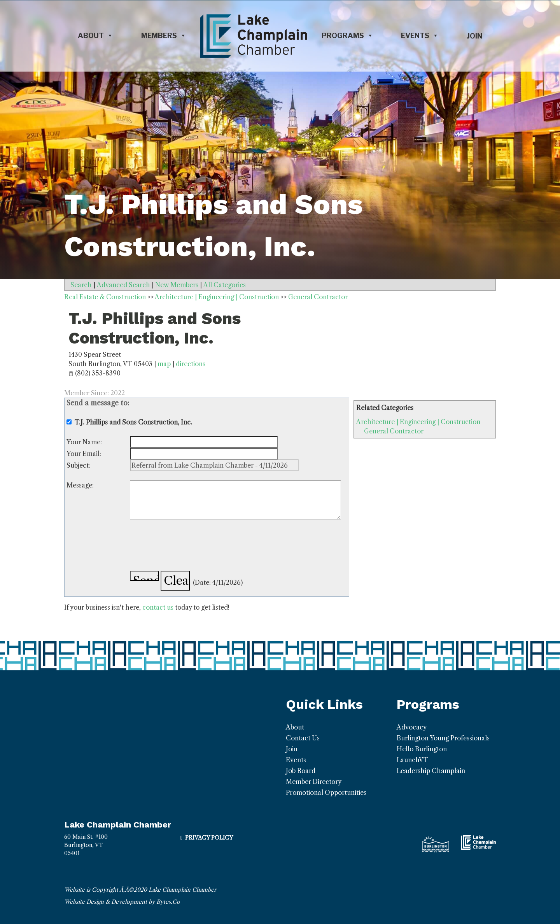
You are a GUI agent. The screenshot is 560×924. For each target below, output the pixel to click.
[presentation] (189, 546)
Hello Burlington (422, 749)
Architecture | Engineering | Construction (418, 422)
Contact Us (303, 738)
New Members (177, 285)
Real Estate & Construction (105, 297)
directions (191, 364)
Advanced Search (123, 285)
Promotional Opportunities (326, 793)
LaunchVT (412, 760)
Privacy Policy (209, 838)
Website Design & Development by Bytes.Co (122, 902)
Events (420, 36)
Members (164, 36)
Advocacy (412, 727)
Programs (347, 36)
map (164, 364)
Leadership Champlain (431, 771)
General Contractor (394, 431)
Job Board (301, 771)
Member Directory (314, 782)
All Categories (225, 285)
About (95, 36)
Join (474, 36)
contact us (158, 607)
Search (81, 285)
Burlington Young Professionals (443, 738)
